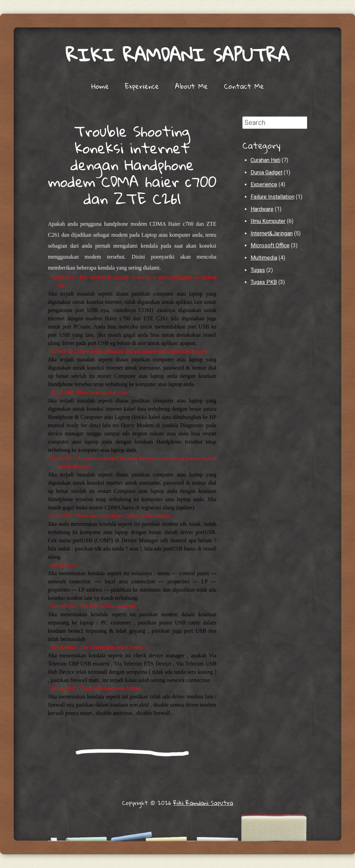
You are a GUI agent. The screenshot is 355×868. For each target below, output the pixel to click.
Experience (142, 86)
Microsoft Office (270, 245)
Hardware (262, 209)
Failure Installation (272, 197)
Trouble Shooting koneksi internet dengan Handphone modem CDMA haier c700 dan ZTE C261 (132, 165)
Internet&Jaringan (272, 233)
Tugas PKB (264, 282)
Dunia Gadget (267, 172)
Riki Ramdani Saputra (178, 55)
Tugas (258, 270)
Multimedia (264, 258)
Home (100, 86)
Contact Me (244, 86)
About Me (191, 86)
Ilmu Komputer (268, 221)
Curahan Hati (265, 160)
